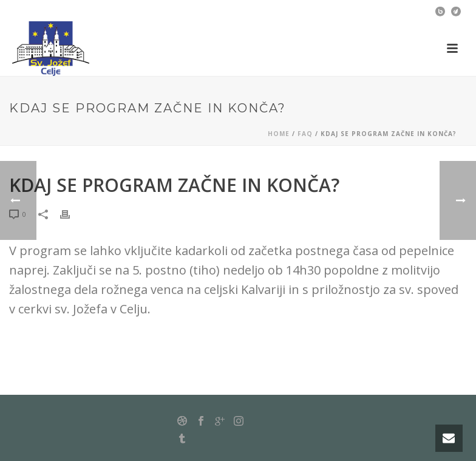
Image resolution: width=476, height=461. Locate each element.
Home (279, 134)
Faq (305, 134)
